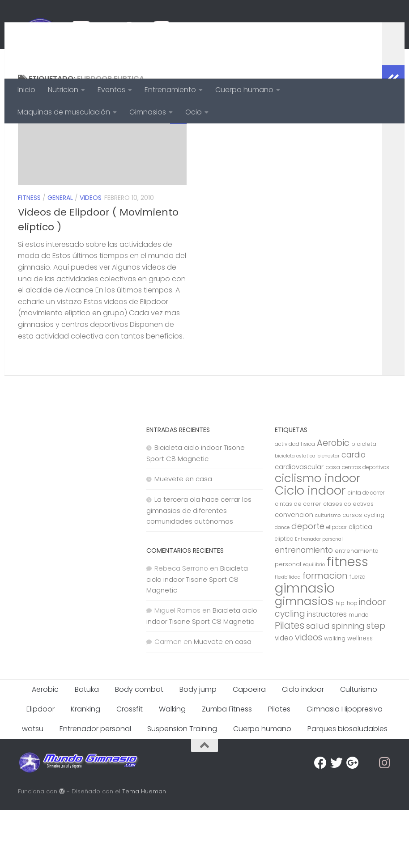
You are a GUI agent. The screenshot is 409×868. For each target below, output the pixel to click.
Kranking (85, 767)
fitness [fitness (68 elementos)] (347, 620)
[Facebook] (320, 821)
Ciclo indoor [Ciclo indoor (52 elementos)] (310, 548)
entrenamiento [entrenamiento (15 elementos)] (304, 608)
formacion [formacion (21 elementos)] (325, 634)
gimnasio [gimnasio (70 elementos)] (305, 646)
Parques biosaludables (347, 787)
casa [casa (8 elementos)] (333, 525)
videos (91, 256)
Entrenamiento (170, 90)
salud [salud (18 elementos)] (318, 684)
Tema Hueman (144, 849)
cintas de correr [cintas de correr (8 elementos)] (298, 562)
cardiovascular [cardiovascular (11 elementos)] (299, 525)
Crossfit (130, 767)
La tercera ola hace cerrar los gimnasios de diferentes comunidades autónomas (199, 568)
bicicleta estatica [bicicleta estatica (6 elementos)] (295, 514)
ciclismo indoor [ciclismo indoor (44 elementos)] (317, 536)
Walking (172, 767)
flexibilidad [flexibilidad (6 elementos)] (288, 635)
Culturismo (359, 747)
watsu (33, 787)
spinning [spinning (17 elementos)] (348, 684)
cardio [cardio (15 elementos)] (354, 513)
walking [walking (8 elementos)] (335, 697)
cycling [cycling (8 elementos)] (374, 573)
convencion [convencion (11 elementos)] (294, 573)
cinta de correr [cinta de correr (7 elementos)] (366, 551)
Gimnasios (148, 112)
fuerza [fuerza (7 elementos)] (358, 635)
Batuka (87, 747)
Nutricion (63, 90)
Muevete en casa (183, 537)
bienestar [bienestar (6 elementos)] (328, 514)
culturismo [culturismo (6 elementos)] (328, 574)
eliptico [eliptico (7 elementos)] (284, 597)
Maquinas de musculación (64, 112)
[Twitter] (337, 821)
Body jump (198, 747)
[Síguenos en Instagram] (385, 821)
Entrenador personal (95, 787)
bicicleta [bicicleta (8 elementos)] (364, 502)
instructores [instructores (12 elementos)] (327, 672)
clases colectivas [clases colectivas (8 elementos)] (348, 562)
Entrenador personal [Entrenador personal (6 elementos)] (319, 597)
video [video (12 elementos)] (284, 696)
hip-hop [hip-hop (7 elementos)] (346, 661)
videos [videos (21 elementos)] (309, 695)
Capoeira (249, 747)
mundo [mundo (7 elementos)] (358, 673)
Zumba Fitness (227, 767)
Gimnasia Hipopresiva (345, 767)
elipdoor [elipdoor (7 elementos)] (337, 585)
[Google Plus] (353, 821)
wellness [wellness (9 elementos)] (360, 697)
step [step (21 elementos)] (376, 684)
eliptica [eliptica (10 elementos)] (360, 585)
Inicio (26, 90)
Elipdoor (40, 767)
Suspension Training (182, 787)
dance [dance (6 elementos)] (282, 586)
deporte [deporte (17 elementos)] (308, 584)
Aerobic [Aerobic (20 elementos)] (333, 501)
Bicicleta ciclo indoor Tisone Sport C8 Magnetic (197, 637)
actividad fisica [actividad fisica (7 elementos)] (295, 502)
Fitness (29, 256)
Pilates (279, 767)
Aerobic (45, 747)
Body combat (139, 747)
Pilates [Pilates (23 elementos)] (290, 684)
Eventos (111, 90)
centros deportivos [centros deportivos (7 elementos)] (366, 525)
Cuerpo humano (244, 90)
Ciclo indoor (303, 747)
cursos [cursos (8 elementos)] (352, 573)
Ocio (194, 112)
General (60, 256)
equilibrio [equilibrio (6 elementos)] (314, 623)
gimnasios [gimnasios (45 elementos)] (304, 659)
